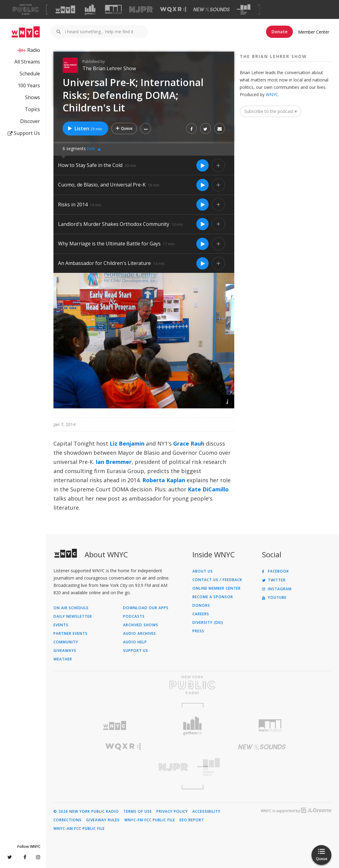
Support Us (24, 133)
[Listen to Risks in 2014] (202, 204)
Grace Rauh (188, 443)
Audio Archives (140, 634)
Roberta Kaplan (164, 480)
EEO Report (192, 820)
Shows (33, 97)
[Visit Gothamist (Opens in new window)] (90, 9)
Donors (201, 606)
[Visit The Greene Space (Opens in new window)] (244, 10)
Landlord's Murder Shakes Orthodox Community (114, 224)
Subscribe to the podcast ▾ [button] (271, 111)
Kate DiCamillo (208, 489)
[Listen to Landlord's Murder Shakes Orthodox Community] (202, 224)
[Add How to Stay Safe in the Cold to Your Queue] (218, 165)
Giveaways (65, 651)
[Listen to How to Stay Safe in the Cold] (202, 165)
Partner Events (71, 634)
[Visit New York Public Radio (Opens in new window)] (192, 685)
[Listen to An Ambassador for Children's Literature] (202, 263)
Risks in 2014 (73, 204)
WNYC (272, 94)
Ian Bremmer (114, 462)
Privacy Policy (172, 812)
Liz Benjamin (127, 443)
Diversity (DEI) (208, 623)
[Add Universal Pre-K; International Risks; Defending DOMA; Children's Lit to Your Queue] (124, 128)
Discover (30, 121)
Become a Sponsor (213, 597)
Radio (34, 50)
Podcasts (134, 617)
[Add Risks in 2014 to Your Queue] (218, 204)
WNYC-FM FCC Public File (150, 820)
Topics (32, 109)
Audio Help (135, 642)
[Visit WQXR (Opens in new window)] (173, 10)
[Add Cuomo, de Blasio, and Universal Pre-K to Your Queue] (218, 185)
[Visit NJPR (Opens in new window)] (141, 10)
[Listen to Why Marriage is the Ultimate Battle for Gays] (202, 244)
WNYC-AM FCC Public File (79, 829)
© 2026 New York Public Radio (86, 812)
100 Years (29, 85)
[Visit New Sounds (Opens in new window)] (211, 9)
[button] (146, 128)
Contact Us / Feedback (217, 580)
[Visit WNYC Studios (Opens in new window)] (113, 9)
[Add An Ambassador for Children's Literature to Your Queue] (218, 263)
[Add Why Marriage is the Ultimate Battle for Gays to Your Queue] (218, 244)
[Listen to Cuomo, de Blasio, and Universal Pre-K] (202, 185)
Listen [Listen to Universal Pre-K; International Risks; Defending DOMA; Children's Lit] (85, 128)
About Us (203, 571)
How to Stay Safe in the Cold (90, 165)
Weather (63, 659)
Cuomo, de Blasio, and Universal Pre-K (102, 185)
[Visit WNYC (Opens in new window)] (65, 9)
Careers (201, 614)
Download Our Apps (146, 608)
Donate (279, 32)
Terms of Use (138, 812)
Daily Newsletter (73, 617)
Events (61, 625)
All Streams (27, 62)
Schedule (30, 74)
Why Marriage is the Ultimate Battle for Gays (109, 244)
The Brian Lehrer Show (109, 68)
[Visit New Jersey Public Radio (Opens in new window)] (123, 767)
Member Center (314, 32)
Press (198, 631)
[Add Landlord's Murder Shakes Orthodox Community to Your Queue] (218, 224)
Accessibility (206, 812)
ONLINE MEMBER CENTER (217, 588)
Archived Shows (141, 625)
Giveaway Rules (103, 820)
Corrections (67, 820)
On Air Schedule (71, 608)
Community (66, 642)
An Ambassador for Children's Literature (104, 263)
